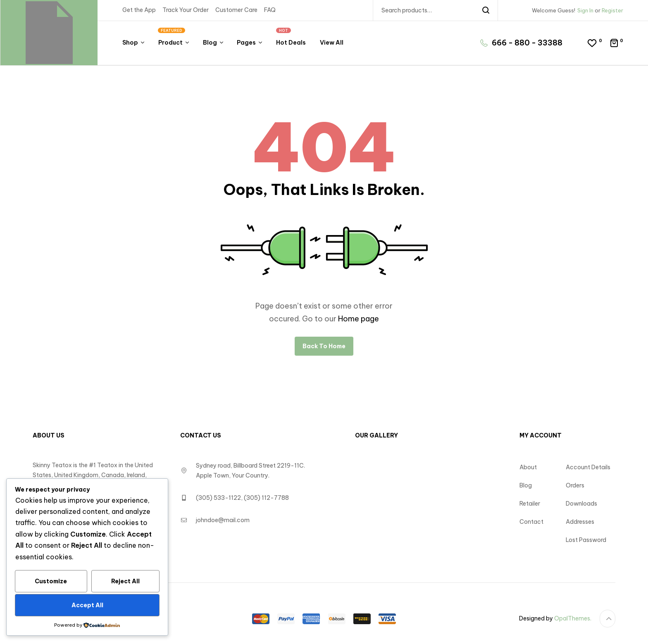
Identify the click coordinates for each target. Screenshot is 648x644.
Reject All (125, 581)
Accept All (87, 605)
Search (486, 10)
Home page (359, 319)
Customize (51, 581)
